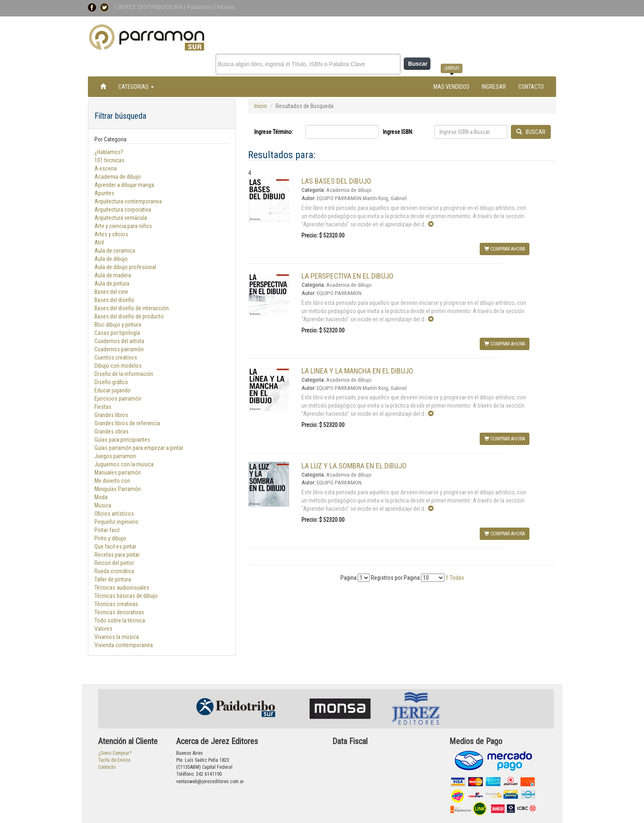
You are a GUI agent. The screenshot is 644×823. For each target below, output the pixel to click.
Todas (457, 578)
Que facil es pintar (115, 546)
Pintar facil (107, 530)
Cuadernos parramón (119, 349)
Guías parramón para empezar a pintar (139, 448)
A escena (106, 168)
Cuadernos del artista (119, 341)
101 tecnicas (109, 160)
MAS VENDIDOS (451, 87)
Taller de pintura (113, 579)
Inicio (261, 106)
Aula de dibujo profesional (125, 267)
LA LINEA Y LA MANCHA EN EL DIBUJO (357, 371)
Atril (99, 242)
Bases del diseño (114, 300)
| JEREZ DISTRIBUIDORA (149, 7)
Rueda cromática (114, 571)
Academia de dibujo (118, 177)
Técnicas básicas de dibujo (126, 596)
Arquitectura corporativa (123, 210)
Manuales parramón (118, 473)
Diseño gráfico (111, 382)
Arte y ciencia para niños (123, 226)
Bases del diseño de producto (129, 316)
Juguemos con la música (124, 464)
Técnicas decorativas (119, 612)
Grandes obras (112, 431)
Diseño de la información (124, 374)
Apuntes (104, 193)
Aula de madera (113, 275)
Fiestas (103, 407)
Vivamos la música (117, 637)
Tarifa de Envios (114, 760)
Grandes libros (111, 415)
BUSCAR (531, 132)
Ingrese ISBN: (398, 132)
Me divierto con (113, 481)
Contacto (107, 767)
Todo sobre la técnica (120, 620)
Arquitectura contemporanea (128, 201)
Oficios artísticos (114, 514)
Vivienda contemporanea (124, 645)
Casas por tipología (117, 333)
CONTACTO (531, 87)
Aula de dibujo (111, 259)
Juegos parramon (115, 456)
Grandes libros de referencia (127, 423)
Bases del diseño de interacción (132, 308)
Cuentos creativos (116, 357)
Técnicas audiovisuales (122, 588)
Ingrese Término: (274, 132)
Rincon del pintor (114, 563)
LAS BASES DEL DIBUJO (336, 181)
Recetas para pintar (117, 555)
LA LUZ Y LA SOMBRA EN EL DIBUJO (354, 466)
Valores (103, 629)
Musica (103, 505)
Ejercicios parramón (118, 399)
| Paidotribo (199, 7)
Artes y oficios (111, 234)
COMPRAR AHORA (505, 249)
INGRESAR (494, 87)
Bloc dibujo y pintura (118, 325)
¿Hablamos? (109, 152)
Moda (101, 497)
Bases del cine (111, 292)
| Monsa (224, 7)
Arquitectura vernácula (121, 218)
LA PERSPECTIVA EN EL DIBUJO (347, 276)
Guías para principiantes (122, 440)
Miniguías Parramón (118, 489)
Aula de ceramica (115, 251)
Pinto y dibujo (110, 538)
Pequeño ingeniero (116, 522)
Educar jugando (113, 390)
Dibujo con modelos (118, 366)
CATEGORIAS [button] (136, 87)
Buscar (417, 64)
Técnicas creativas (116, 604)
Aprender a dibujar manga (124, 185)
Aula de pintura (112, 284)
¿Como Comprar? (115, 753)
